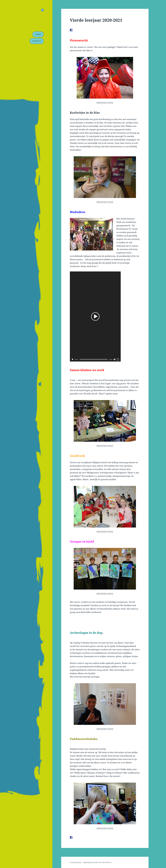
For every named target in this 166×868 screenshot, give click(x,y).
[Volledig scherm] (118, 359)
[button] (95, 316)
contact (37, 41)
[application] (95, 316)
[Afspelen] (73, 359)
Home (38, 34)
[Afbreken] (115, 359)
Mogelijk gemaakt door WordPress (97, 862)
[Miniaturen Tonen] (105, 102)
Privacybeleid (75, 862)
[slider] (94, 359)
